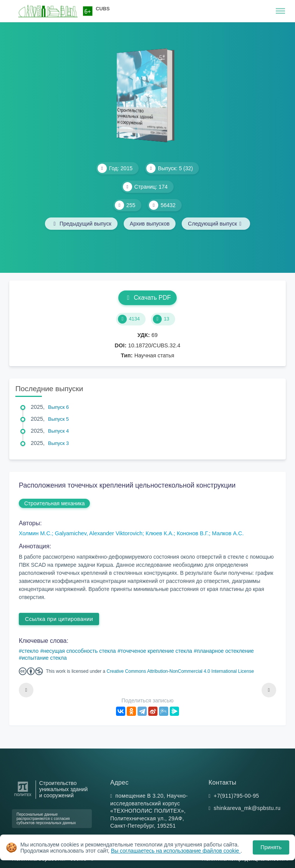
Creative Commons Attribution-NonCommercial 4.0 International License (181, 671)
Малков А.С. (228, 533)
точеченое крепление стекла (156, 651)
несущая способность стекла (79, 651)
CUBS (103, 9)
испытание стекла (44, 658)
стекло (30, 651)
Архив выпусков (150, 224)
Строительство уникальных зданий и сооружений (63, 789)
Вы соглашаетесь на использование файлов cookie (176, 851)
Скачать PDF (147, 298)
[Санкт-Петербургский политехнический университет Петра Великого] (23, 796)
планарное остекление (225, 651)
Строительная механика (54, 503)
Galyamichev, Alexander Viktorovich (99, 533)
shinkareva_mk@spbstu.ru (247, 808)
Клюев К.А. (160, 533)
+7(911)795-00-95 (236, 796)
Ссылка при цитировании (59, 619)
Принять (271, 847)
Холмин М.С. (35, 533)
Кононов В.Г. (193, 533)
